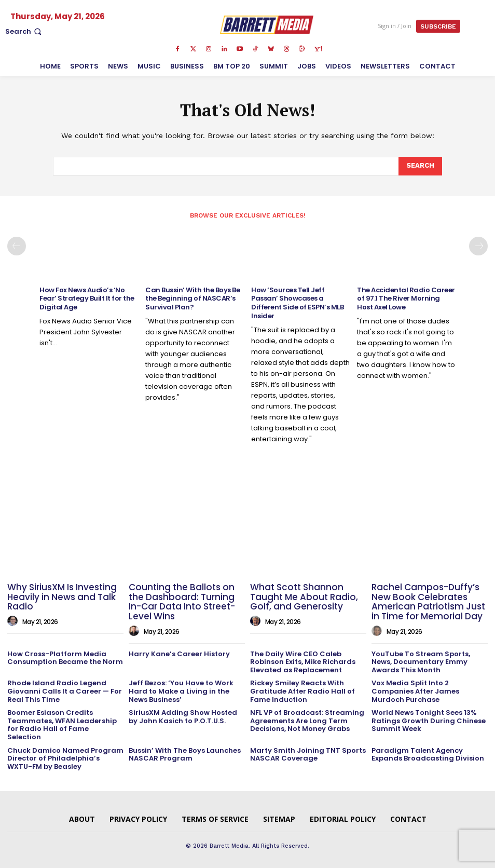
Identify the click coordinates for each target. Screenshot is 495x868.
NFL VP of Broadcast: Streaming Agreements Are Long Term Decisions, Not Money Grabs (307, 721)
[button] (24, 31)
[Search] (420, 166)
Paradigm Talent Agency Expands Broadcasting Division (428, 755)
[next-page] (478, 246)
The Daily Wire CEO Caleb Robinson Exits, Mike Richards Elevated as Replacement (303, 662)
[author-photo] (14, 621)
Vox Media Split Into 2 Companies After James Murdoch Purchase (415, 691)
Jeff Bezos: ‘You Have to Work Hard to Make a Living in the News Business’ (181, 691)
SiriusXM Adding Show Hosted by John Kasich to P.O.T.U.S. (183, 717)
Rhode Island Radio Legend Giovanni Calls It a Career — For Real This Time (65, 691)
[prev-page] (17, 246)
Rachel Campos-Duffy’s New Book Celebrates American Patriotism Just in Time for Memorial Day (428, 602)
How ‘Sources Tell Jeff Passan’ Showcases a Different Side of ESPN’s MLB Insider (297, 303)
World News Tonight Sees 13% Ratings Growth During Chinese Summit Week (429, 721)
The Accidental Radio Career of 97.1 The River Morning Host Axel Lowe (406, 299)
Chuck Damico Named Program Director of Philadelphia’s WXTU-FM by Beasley (65, 758)
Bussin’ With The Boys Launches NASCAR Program (185, 755)
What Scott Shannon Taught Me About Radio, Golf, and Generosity (304, 597)
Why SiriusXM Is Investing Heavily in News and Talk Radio (62, 597)
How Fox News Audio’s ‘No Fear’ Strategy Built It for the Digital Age (87, 299)
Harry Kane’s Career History (179, 654)
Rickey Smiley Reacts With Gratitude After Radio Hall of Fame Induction (302, 691)
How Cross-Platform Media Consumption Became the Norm (65, 658)
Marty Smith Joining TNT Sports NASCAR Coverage (308, 755)
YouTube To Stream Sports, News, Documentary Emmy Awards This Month (421, 662)
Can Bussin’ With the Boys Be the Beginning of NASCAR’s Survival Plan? (192, 299)
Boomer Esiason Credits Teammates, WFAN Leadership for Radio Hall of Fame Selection (62, 725)
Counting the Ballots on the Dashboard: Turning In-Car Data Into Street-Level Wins (182, 602)
